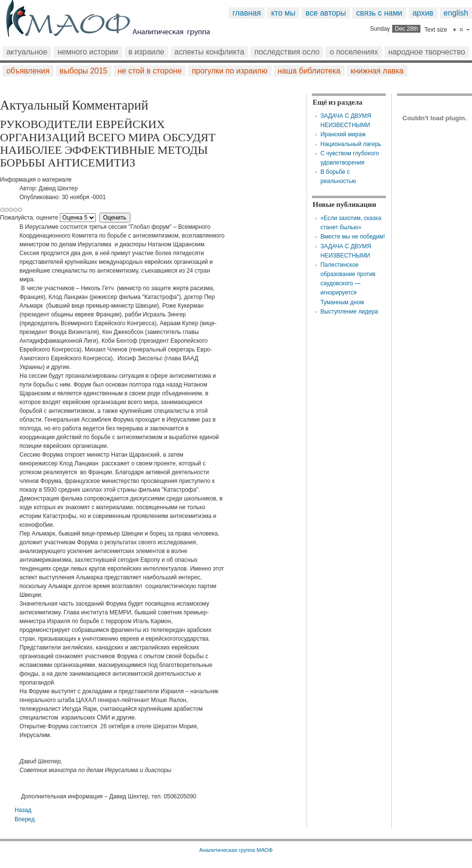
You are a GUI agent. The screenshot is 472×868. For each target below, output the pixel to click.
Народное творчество (427, 52)
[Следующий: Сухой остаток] (25, 819)
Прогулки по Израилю (229, 71)
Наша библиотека (309, 71)
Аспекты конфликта (210, 52)
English (456, 13)
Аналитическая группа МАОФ (236, 850)
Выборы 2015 (84, 71)
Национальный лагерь (351, 144)
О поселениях (354, 52)
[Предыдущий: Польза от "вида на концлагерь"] (23, 810)
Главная (247, 13)
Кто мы (283, 13)
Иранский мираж (343, 134)
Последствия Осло (287, 52)
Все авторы (326, 13)
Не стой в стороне (150, 71)
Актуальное (27, 52)
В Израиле (146, 52)
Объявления (28, 71)
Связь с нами (379, 13)
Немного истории (88, 52)
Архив (423, 13)
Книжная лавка (377, 71)
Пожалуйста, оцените (29, 218)
